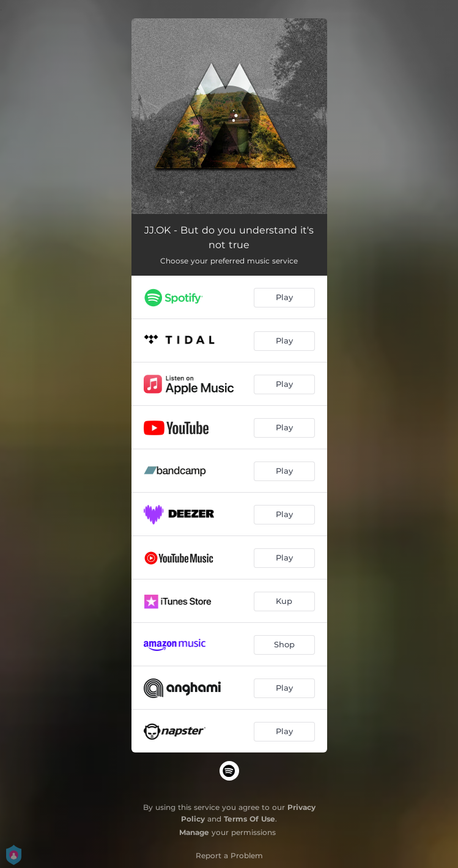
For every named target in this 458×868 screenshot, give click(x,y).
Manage (194, 832)
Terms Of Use (249, 819)
